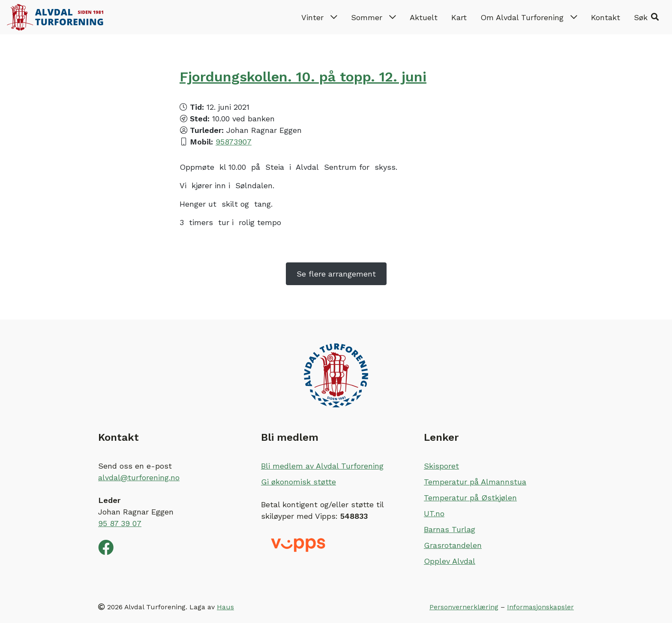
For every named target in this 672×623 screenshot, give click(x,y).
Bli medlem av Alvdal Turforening (322, 466)
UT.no (434, 513)
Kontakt (606, 17)
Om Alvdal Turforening (529, 17)
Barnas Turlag (450, 529)
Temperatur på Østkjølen (470, 498)
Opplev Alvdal (450, 561)
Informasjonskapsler (540, 607)
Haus (225, 607)
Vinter (319, 17)
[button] (646, 17)
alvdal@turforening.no (139, 477)
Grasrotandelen (453, 545)
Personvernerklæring (464, 607)
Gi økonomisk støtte (298, 482)
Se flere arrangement (336, 274)
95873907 (234, 142)
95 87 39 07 (120, 523)
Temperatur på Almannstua (475, 482)
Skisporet (441, 466)
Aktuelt (424, 17)
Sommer (373, 17)
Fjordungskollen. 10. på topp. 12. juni (303, 77)
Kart (459, 17)
